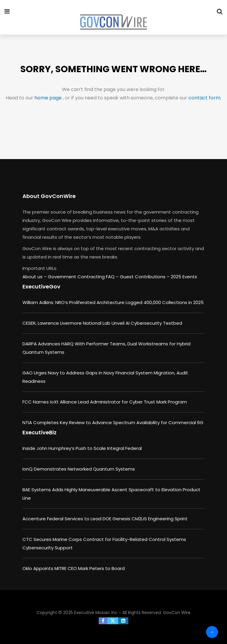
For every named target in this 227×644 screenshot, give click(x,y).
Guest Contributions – (145, 277)
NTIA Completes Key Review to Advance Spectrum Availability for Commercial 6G (113, 422)
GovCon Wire (177, 613)
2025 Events (184, 277)
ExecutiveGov (41, 287)
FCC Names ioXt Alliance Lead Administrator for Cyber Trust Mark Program (105, 402)
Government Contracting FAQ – (84, 277)
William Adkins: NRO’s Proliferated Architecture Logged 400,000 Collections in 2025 (113, 302)
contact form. (205, 98)
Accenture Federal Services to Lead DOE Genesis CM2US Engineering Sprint (105, 519)
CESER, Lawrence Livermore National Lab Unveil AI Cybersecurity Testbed (102, 323)
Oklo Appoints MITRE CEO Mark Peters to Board (74, 568)
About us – (35, 277)
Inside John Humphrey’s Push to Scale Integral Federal (82, 448)
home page (49, 98)
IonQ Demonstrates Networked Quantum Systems (79, 469)
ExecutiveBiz (39, 432)
